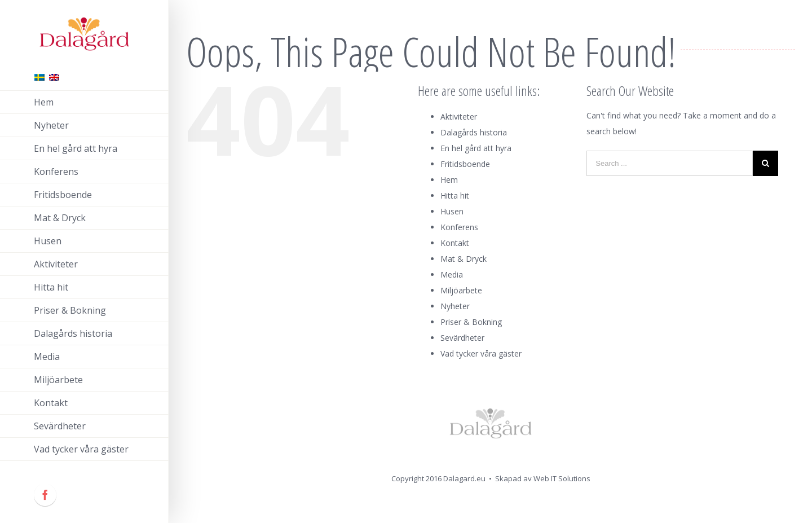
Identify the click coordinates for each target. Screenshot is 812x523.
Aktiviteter (459, 117)
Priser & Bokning (471, 322)
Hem (449, 180)
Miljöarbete (461, 290)
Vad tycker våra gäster (481, 353)
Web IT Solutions (562, 478)
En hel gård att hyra (476, 148)
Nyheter (455, 306)
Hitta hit (455, 195)
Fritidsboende (465, 164)
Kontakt (455, 243)
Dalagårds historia (474, 132)
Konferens (459, 227)
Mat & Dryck (464, 259)
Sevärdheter (462, 338)
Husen (452, 211)
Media (452, 274)
